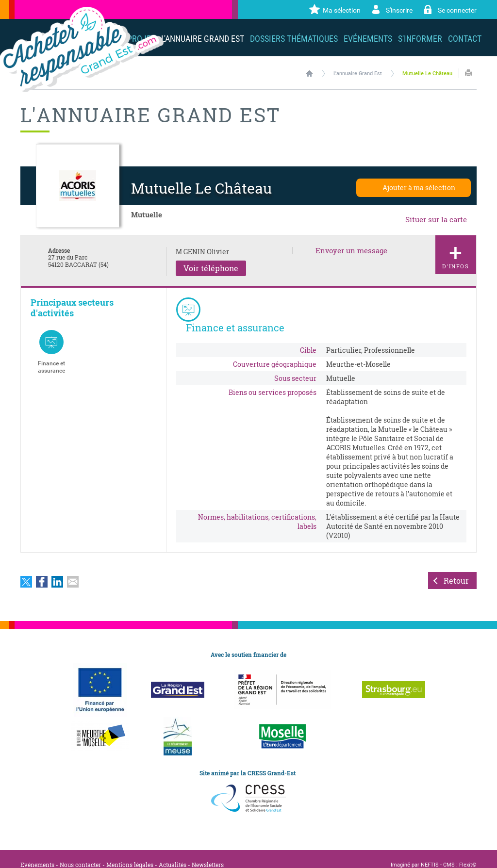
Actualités (173, 853)
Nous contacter (80, 853)
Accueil (309, 73)
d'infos (456, 253)
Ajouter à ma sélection (419, 188)
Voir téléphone (211, 268)
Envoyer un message (351, 251)
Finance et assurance (51, 352)
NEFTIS (430, 853)
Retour (456, 569)
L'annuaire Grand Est (358, 74)
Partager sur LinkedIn (57, 570)
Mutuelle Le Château (427, 74)
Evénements (37, 853)
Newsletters (208, 853)
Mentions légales (130, 853)
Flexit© (468, 853)
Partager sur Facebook (42, 570)
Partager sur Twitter (26, 570)
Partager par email (73, 570)
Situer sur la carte (436, 219)
